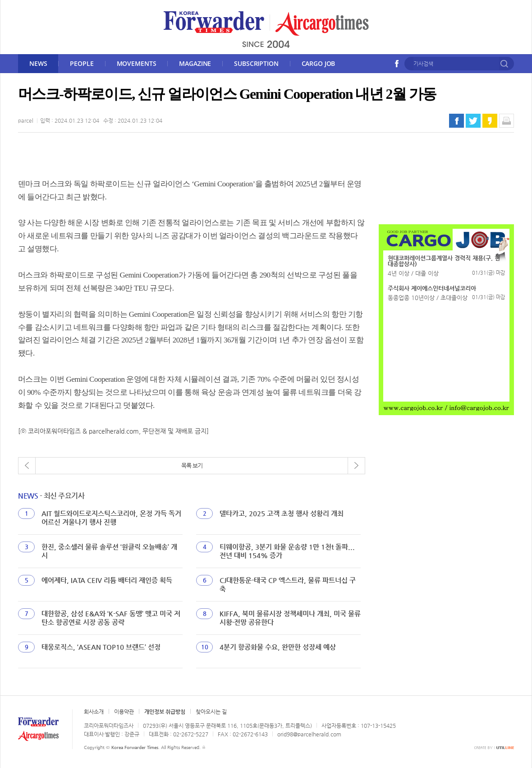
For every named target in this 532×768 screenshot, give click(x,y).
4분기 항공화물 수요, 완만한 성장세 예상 (278, 647)
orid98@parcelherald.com (309, 734)
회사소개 (94, 712)
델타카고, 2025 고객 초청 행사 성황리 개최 (282, 513)
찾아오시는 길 (211, 712)
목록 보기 (192, 465)
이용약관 (124, 712)
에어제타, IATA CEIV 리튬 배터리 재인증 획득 (107, 580)
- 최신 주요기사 (51, 496)
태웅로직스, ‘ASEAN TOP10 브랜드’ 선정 (101, 647)
